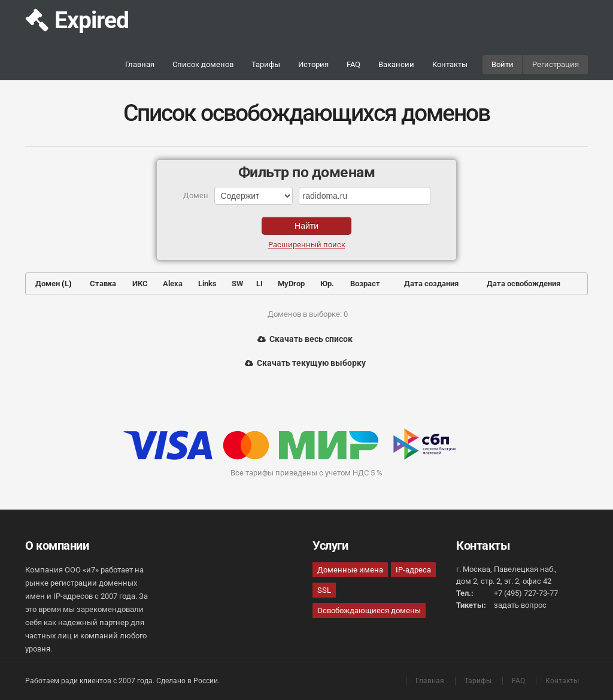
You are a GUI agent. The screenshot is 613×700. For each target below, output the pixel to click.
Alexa (173, 284)
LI (260, 284)
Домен (48, 284)
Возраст (365, 284)
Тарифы (266, 64)
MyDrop (291, 284)
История (313, 64)
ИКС (140, 284)
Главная (140, 64)
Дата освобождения (524, 284)
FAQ (353, 64)
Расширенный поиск (307, 245)
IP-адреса (413, 570)
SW (237, 284)
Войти (503, 64)
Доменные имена (350, 570)
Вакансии (396, 64)
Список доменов (203, 64)
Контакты (450, 64)
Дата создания (431, 284)
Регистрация (556, 64)
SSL (324, 590)
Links (207, 284)
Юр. (327, 284)
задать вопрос (520, 605)
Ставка (103, 284)
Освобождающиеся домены (369, 610)
